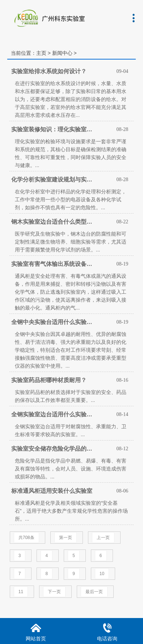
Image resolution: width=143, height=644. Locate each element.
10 (102, 574)
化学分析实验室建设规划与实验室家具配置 (53, 179)
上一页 (103, 538)
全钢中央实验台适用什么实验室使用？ (53, 322)
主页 (41, 53)
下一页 (54, 592)
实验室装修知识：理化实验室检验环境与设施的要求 (53, 129)
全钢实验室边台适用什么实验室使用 (53, 414)
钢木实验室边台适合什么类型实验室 (53, 222)
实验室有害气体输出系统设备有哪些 (53, 264)
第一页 (66, 538)
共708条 (26, 538)
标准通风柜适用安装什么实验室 (52, 491)
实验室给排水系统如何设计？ (49, 71)
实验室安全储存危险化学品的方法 (53, 449)
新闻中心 (62, 53)
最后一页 (94, 592)
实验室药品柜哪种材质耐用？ (49, 380)
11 (21, 592)
